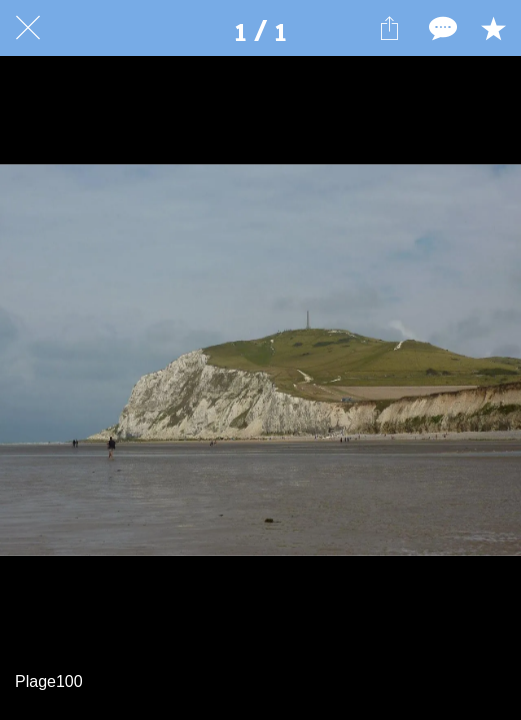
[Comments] (441, 28)
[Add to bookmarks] (493, 28)
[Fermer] (28, 28)
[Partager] (389, 28)
